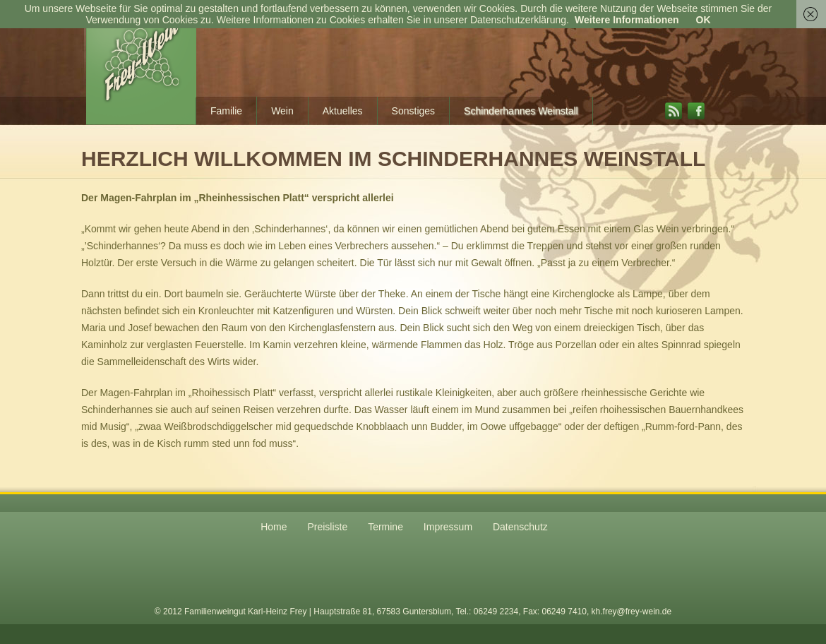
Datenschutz (520, 527)
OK (704, 20)
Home (274, 527)
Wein (282, 111)
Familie (226, 111)
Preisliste (327, 527)
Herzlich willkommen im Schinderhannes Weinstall (393, 159)
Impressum (448, 527)
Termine (385, 527)
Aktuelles (343, 111)
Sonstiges (413, 111)
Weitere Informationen (627, 20)
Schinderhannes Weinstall (521, 111)
